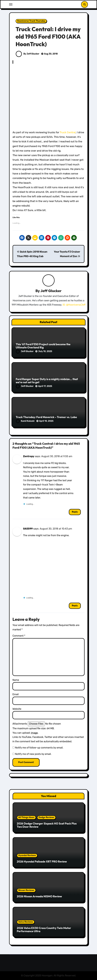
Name (16, 680)
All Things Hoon (26, 817)
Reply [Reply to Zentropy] (75, 512)
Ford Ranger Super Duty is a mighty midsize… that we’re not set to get (47, 381)
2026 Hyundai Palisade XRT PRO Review (42, 862)
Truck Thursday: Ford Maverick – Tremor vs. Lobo (46, 417)
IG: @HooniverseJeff (74, 305)
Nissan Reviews (26, 890)
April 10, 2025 (46, 421)
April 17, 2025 (45, 386)
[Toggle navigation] (11, 4)
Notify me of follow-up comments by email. (39, 748)
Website (17, 709)
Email (16, 694)
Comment (19, 636)
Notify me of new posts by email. (33, 754)
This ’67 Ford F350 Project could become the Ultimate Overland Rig (43, 346)
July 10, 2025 (45, 351)
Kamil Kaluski (25, 421)
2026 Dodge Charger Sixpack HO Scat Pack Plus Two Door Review (47, 825)
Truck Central (68, 132)
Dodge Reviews (46, 817)
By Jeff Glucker (28, 54)
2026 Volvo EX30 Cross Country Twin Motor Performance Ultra (44, 930)
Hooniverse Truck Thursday (31, 21)
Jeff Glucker (51, 291)
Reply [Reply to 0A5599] (75, 606)
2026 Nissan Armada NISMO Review (39, 896)
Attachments (20, 724)
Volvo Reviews (26, 922)
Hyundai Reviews (27, 855)
